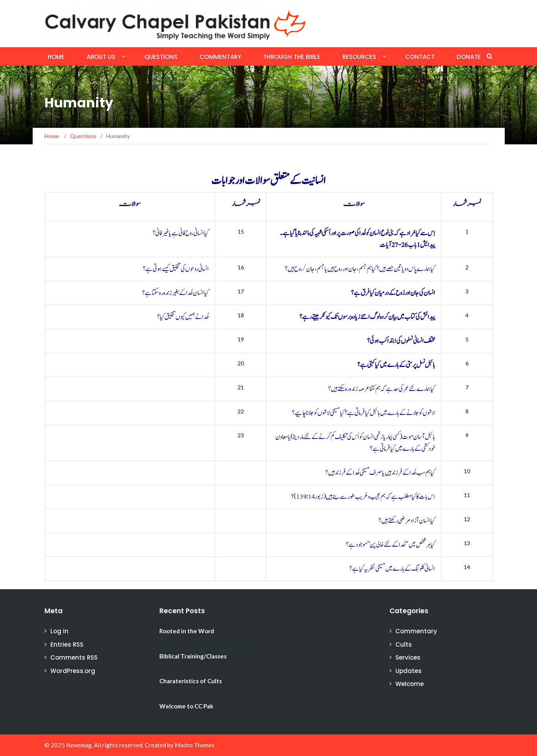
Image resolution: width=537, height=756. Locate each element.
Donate (469, 57)
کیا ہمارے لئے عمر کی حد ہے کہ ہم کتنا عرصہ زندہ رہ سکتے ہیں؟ (382, 389)
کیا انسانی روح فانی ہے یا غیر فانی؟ (181, 233)
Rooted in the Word (187, 631)
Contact (420, 57)
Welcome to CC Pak (186, 706)
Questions (161, 57)
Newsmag (79, 745)
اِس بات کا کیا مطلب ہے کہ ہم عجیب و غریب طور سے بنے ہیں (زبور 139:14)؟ (363, 497)
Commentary (220, 57)
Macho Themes (195, 745)
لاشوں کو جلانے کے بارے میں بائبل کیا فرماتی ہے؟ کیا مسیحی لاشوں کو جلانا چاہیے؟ (364, 413)
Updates (409, 671)
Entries (67, 644)
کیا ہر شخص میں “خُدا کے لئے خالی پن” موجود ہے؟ (390, 545)
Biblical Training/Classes (193, 656)
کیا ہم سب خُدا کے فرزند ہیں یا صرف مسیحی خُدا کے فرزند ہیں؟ (380, 473)
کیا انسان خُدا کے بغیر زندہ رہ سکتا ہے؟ (175, 293)
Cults (404, 644)
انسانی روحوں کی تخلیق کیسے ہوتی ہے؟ (176, 269)
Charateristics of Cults (191, 681)
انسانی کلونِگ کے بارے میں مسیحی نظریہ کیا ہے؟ (392, 569)
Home (56, 57)
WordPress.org (73, 671)
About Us (101, 57)
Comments (74, 657)
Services (408, 657)
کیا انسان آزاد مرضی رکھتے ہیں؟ (407, 521)
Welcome (410, 684)
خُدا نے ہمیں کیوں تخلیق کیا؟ (183, 317)
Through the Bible (292, 57)
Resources (359, 57)
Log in (59, 631)
